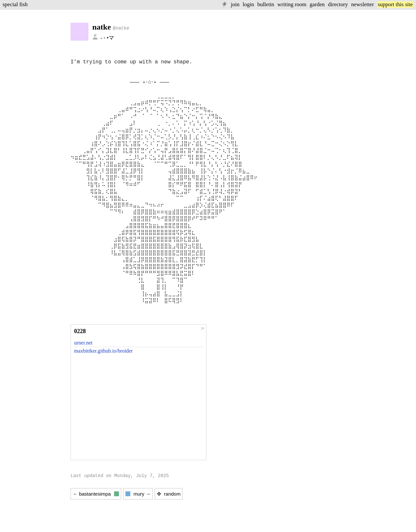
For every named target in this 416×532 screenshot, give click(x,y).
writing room (292, 4)
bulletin (266, 4)
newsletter (362, 4)
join (235, 4)
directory (338, 4)
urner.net (83, 343)
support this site (395, 4)
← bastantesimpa (96, 494)
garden (317, 4)
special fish (15, 4)
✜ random (169, 494)
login (248, 4)
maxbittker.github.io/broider (103, 351)
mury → (138, 494)
